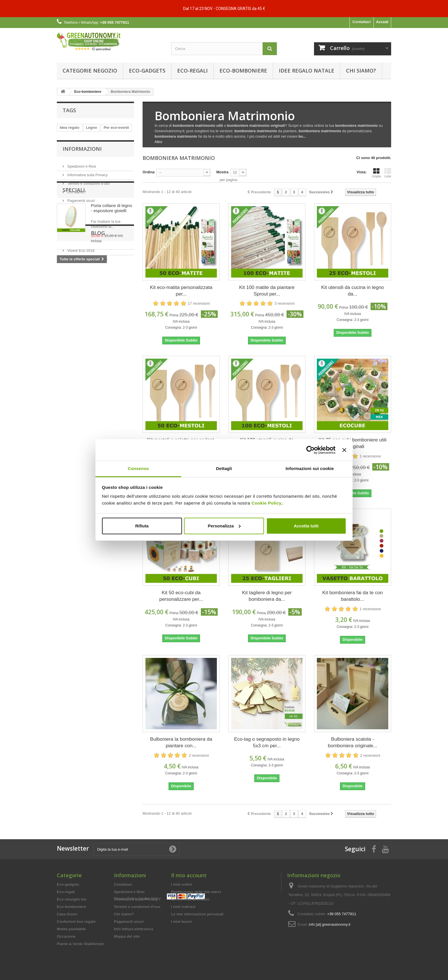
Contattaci (362, 22)
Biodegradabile (73, 136)
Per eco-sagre (98, 153)
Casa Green (67, 914)
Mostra (222, 172)
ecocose (101, 136)
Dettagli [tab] (224, 468)
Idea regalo (70, 127)
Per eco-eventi (116, 127)
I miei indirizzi (183, 907)
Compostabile (107, 145)
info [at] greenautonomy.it (330, 924)
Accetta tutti (306, 526)
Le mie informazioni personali (197, 914)
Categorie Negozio (90, 71)
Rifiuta (142, 526)
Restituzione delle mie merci (196, 892)
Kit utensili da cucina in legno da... (352, 291)
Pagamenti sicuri (81, 225)
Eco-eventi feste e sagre (87, 361)
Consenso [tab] (138, 468)
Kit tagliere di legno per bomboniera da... (267, 596)
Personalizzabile (74, 145)
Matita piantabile (71, 929)
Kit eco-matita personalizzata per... (181, 291)
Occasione (66, 936)
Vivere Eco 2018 (80, 352)
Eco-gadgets (147, 71)
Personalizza (224, 526)
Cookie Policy (266, 503)
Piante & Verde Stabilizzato (81, 944)
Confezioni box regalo (76, 922)
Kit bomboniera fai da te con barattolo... (353, 596)
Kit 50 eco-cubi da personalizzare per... (181, 596)
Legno (92, 127)
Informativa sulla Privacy (87, 199)
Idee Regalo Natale (307, 71)
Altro (158, 142)
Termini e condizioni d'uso (88, 208)
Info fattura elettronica (134, 929)
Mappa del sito (127, 936)
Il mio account (189, 875)
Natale (120, 136)
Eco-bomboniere (243, 71)
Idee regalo (70, 153)
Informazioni (82, 175)
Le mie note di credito (190, 899)
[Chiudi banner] (344, 450)
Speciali (74, 246)
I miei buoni (181, 922)
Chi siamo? (361, 71)
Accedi (382, 22)
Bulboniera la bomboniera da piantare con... (181, 742)
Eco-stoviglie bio (72, 899)
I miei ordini (182, 884)
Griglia (376, 173)
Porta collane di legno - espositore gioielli (111, 265)
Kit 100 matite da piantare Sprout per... (267, 291)
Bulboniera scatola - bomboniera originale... (352, 742)
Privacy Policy (126, 946)
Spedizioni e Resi (81, 191)
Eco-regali (192, 71)
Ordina (149, 172)
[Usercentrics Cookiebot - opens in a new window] (310, 450)
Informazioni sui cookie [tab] (310, 468)
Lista (388, 173)
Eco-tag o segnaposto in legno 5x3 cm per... (267, 742)
